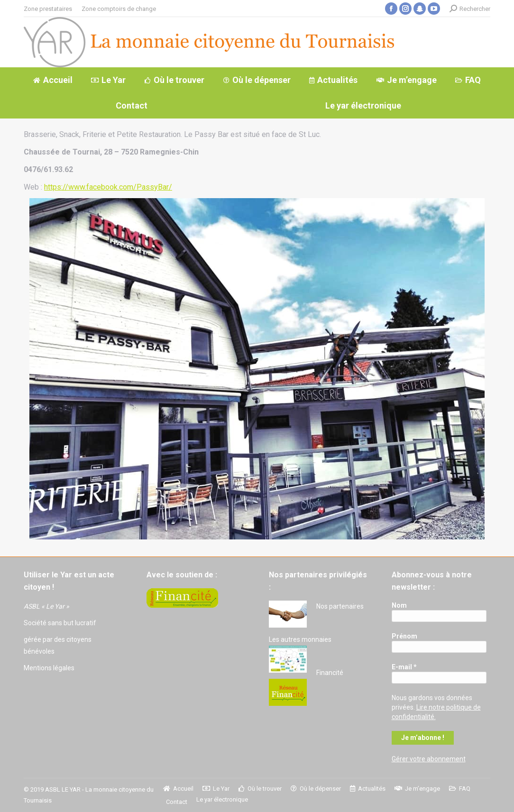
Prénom (404, 636)
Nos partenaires (340, 606)
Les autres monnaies (300, 639)
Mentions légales (49, 668)
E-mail (404, 667)
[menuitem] (48, 9)
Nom (399, 605)
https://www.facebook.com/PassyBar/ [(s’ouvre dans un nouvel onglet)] (108, 187)
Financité (330, 673)
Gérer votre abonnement (429, 759)
